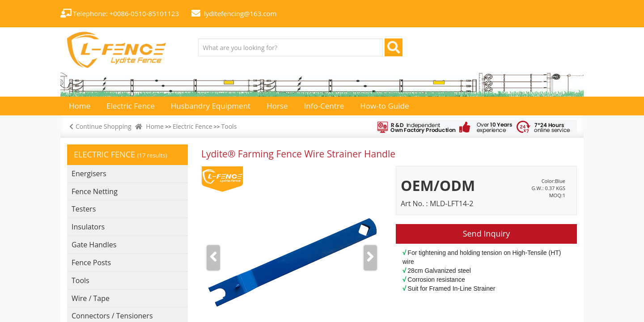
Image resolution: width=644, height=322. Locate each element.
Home (155, 126)
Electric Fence (193, 126)
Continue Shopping (99, 126)
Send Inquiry (487, 233)
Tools (229, 126)
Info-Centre (324, 106)
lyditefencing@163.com (240, 13)
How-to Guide (384, 106)
